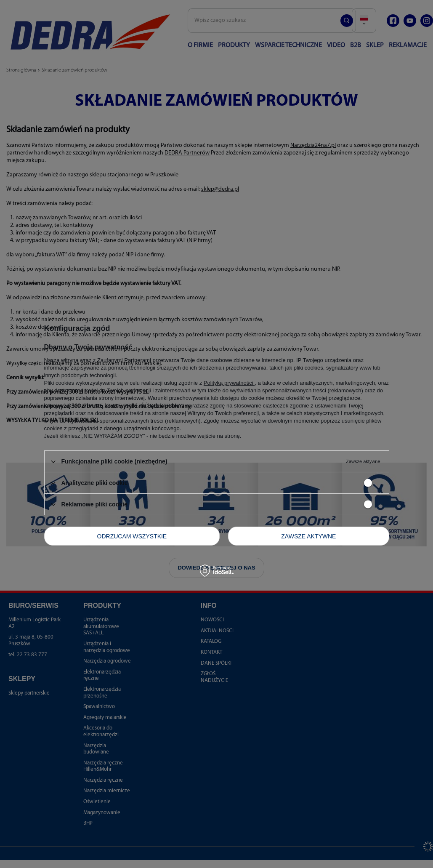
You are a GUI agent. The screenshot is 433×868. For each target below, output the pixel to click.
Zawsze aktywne (308, 536)
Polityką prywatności (229, 383)
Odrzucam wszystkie (132, 536)
